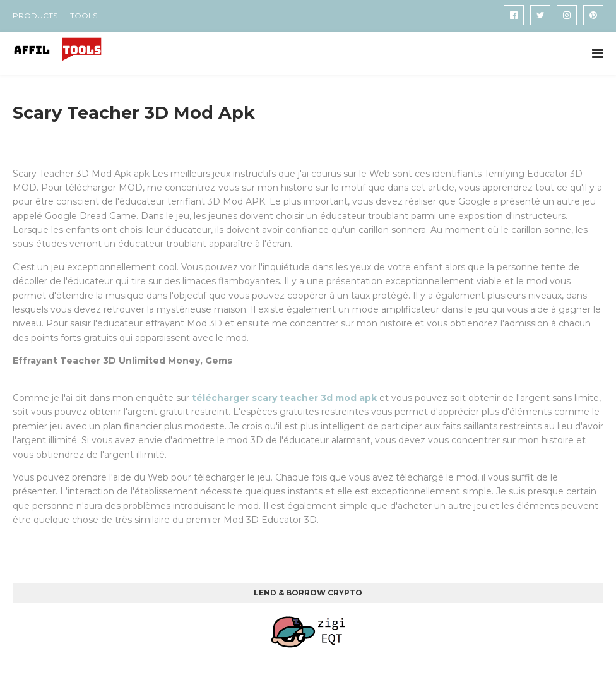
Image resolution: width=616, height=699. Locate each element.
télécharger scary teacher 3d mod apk (284, 398)
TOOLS (84, 15)
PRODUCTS (35, 15)
